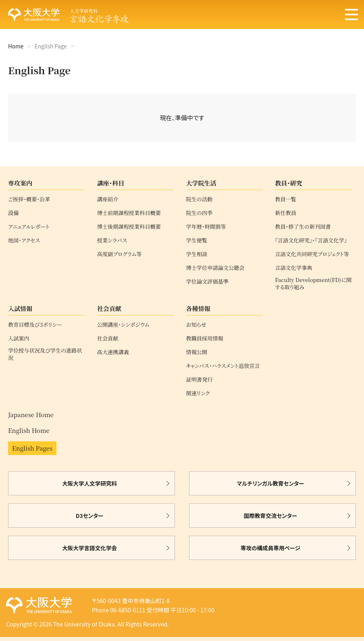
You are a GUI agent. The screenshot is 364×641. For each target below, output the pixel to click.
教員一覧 (286, 199)
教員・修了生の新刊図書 (303, 227)
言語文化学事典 (293, 268)
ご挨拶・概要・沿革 (29, 199)
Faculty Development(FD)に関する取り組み (313, 284)
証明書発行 (200, 380)
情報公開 (197, 352)
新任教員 (286, 213)
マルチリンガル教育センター (270, 483)
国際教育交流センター (271, 516)
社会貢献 (108, 338)
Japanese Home (31, 414)
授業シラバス (112, 240)
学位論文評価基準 (208, 282)
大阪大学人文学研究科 (89, 483)
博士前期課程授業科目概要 (129, 213)
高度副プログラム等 (120, 254)
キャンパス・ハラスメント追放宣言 (223, 366)
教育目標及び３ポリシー (35, 325)
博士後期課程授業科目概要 (129, 227)
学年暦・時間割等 (206, 227)
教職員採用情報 (205, 338)
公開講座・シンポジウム (123, 325)
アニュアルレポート (29, 227)
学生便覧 (197, 240)
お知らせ (196, 325)
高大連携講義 (113, 352)
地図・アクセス (24, 240)
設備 (13, 213)
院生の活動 (200, 199)
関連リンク (198, 393)
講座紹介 (108, 199)
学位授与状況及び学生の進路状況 (45, 354)
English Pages (32, 448)
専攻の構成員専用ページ (270, 548)
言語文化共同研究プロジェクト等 (312, 254)
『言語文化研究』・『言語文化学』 (311, 240)
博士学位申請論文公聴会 (215, 268)
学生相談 (197, 254)
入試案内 (19, 338)
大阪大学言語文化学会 (89, 548)
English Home (29, 430)
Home (16, 46)
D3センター (90, 516)
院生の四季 (200, 213)
